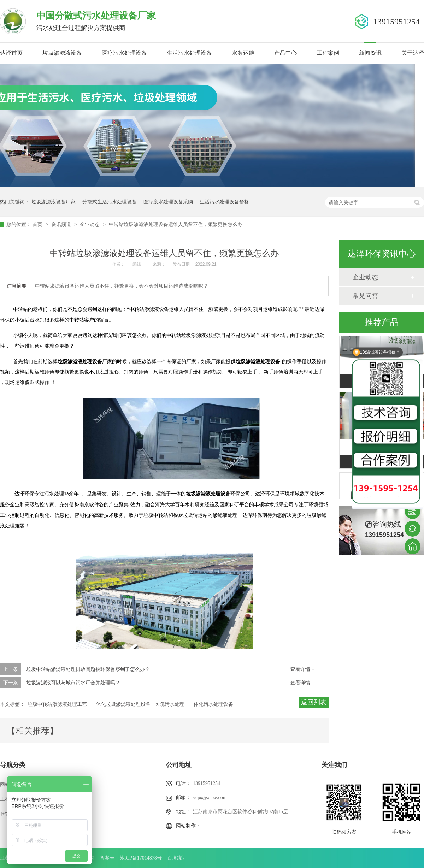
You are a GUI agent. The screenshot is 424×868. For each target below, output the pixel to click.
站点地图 (82, 813)
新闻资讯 (370, 53)
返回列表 (314, 702)
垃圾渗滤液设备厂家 (53, 202)
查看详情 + (302, 669)
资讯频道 (62, 224)
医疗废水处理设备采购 (168, 202)
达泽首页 (11, 53)
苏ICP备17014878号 (141, 858)
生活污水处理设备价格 (224, 202)
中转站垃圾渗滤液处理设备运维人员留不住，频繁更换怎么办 (176, 224)
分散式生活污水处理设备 (110, 202)
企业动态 (90, 224)
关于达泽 (413, 53)
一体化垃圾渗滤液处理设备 (121, 704)
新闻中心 (82, 799)
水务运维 (243, 53)
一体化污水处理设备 (211, 704)
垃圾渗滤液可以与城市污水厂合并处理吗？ (73, 683)
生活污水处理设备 (189, 53)
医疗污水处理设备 (124, 53)
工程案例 (328, 53)
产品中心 (285, 53)
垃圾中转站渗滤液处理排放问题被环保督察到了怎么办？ (88, 669)
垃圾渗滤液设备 (62, 53)
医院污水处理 (170, 704)
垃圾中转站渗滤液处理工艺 (57, 704)
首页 (38, 224)
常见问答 (365, 296)
